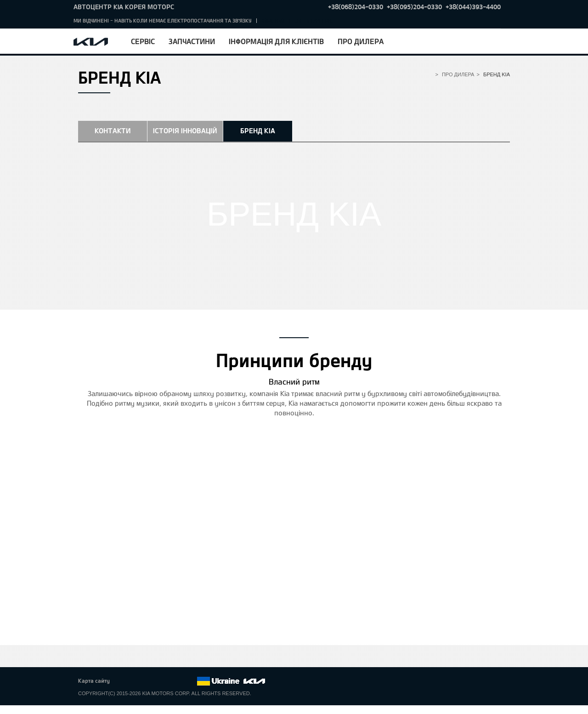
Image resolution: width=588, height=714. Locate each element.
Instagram (177, 681)
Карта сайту (94, 680)
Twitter (139, 681)
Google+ (152, 681)
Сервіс (143, 41)
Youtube (164, 681)
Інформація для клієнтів (276, 41)
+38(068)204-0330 (356, 7)
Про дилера (361, 41)
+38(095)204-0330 (414, 7)
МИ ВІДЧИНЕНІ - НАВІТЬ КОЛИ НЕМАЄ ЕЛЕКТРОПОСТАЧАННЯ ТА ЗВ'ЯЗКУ (162, 20)
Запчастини (192, 41)
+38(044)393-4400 (473, 7)
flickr (190, 681)
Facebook (126, 681)
